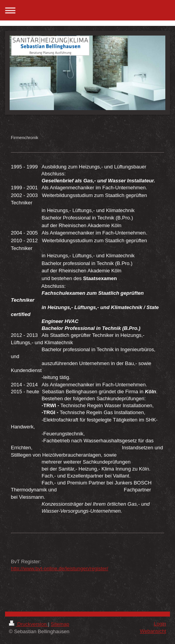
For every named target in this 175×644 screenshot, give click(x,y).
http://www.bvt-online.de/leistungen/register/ (59, 568)
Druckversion (28, 624)
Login (160, 624)
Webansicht (153, 631)
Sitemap (60, 624)
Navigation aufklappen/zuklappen (87, 10)
